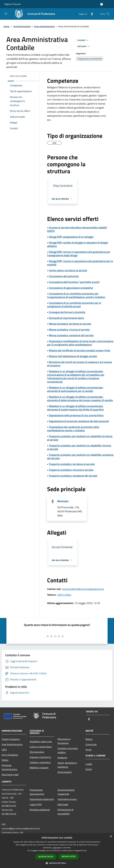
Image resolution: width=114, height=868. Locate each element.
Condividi (83, 40)
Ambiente (62, 758)
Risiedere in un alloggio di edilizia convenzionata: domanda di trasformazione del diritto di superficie (75, 408)
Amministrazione (22, 26)
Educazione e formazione (64, 741)
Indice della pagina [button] (18, 76)
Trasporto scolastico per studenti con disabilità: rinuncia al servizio (79, 447)
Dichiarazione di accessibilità (65, 812)
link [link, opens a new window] (85, 851)
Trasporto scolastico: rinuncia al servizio (71, 470)
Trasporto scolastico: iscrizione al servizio (72, 464)
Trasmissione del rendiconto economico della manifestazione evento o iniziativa (73, 429)
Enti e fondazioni (10, 755)
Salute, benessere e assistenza (67, 765)
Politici (5, 760)
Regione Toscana (13, 4)
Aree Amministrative (12, 744)
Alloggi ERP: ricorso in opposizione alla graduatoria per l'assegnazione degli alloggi (79, 254)
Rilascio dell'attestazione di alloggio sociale (73, 356)
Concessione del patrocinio (64, 276)
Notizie (89, 739)
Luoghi (89, 764)
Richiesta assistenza (40, 810)
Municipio (63, 501)
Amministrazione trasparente (66, 792)
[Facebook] (91, 14)
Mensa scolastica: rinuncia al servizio (69, 330)
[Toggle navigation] (6, 14)
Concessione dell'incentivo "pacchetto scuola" (74, 282)
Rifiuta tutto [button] (69, 856)
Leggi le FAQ (36, 804)
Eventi (89, 769)
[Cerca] (108, 14)
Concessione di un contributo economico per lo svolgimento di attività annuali (74, 305)
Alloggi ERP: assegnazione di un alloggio (71, 237)
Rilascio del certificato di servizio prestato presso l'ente (79, 350)
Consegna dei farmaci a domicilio (67, 312)
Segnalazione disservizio (42, 799)
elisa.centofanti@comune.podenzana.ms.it (83, 589)
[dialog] (57, 851)
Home (6, 26)
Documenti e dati (10, 775)
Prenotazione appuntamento (37, 792)
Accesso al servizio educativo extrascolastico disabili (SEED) (77, 229)
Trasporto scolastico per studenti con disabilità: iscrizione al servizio (80, 438)
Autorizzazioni (65, 772)
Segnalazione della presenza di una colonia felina (76, 415)
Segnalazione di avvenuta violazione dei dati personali (79, 421)
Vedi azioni (84, 46)
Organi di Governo (11, 739)
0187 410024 (64, 595)
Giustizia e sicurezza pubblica (68, 750)
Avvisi (88, 750)
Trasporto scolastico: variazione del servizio (73, 476)
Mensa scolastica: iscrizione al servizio (70, 324)
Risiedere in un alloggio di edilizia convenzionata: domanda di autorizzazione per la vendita (75, 389)
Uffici (4, 750)
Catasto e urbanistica (40, 762)
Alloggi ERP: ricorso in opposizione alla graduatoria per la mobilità (80, 263)
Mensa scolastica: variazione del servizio (71, 335)
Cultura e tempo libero (41, 747)
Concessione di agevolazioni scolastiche (71, 288)
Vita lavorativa (37, 752)
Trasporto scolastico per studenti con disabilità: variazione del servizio (80, 457)
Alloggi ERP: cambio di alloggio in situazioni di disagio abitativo (78, 244)
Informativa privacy (67, 799)
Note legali (63, 804)
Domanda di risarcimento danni (66, 318)
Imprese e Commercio (40, 757)
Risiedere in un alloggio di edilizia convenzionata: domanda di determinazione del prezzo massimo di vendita (80, 399)
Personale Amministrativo (9, 767)
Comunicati (91, 744)
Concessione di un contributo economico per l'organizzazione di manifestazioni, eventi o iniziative (76, 295)
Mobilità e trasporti (39, 768)
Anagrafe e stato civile (41, 741)
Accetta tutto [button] (46, 857)
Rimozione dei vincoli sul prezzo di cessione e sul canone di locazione (79, 364)
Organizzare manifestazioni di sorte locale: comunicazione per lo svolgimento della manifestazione (80, 343)
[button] (57, 863)
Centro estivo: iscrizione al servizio (68, 270)
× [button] (111, 836)
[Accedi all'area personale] (102, 4)
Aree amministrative (44, 26)
